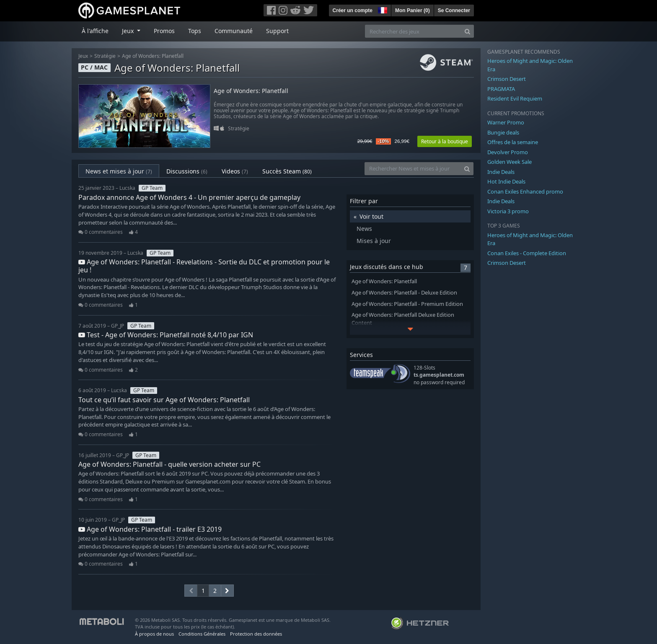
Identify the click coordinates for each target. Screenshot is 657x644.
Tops (195, 31)
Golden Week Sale (510, 162)
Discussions (187, 171)
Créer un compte (353, 10)
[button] (382, 9)
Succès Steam (287, 171)
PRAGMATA (501, 89)
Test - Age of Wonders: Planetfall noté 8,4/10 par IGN (166, 335)
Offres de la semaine (513, 142)
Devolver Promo (508, 152)
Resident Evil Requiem (515, 98)
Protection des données (256, 634)
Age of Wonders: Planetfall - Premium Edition (407, 304)
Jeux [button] (129, 31)
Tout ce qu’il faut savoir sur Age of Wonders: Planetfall (164, 400)
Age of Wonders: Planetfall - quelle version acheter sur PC (169, 464)
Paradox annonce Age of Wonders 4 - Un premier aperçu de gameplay (189, 197)
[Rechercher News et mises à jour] (413, 169)
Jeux (83, 56)
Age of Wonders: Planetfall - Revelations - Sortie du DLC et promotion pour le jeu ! (204, 266)
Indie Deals (501, 172)
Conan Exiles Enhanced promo (525, 191)
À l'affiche (95, 31)
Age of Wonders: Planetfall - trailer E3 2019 (150, 529)
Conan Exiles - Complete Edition (527, 253)
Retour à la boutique (445, 141)
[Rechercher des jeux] (413, 31)
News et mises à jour (119, 171)
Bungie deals (503, 132)
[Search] (467, 31)
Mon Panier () (413, 10)
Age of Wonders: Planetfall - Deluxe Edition (404, 293)
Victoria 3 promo (508, 211)
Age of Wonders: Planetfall (153, 56)
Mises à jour (374, 241)
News (364, 229)
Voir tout (371, 216)
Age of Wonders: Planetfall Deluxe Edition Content (403, 319)
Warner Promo (506, 122)
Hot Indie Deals (506, 181)
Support (277, 31)
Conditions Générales (202, 634)
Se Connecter (454, 10)
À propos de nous (154, 634)
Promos (164, 31)
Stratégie (105, 56)
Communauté (234, 31)
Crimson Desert (507, 79)
